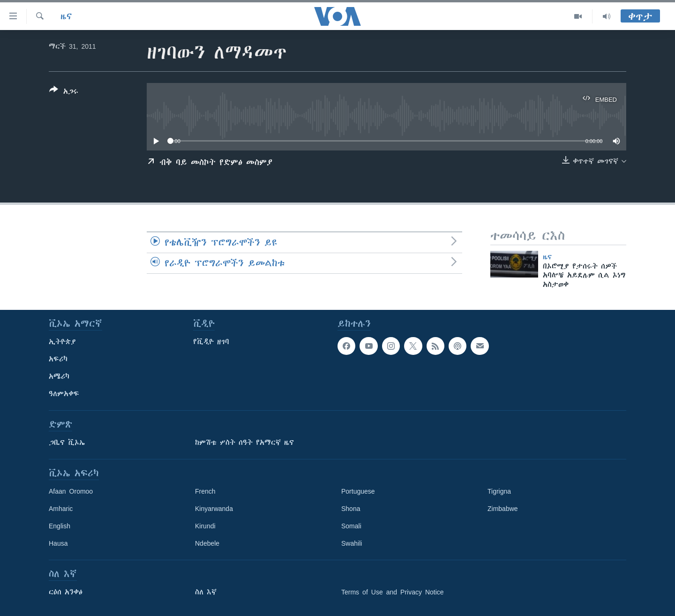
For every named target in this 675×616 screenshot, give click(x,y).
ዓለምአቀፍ (64, 394)
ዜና (66, 16)
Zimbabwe (503, 509)
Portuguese (358, 491)
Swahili (352, 543)
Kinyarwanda (214, 509)
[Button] (64, 92)
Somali (351, 526)
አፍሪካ (58, 359)
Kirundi (205, 526)
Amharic (61, 509)
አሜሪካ (59, 376)
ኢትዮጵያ (62, 342)
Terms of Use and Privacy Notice (393, 592)
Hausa (58, 543)
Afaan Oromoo (71, 491)
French (205, 491)
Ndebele (207, 543)
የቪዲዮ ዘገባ (211, 342)
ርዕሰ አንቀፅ (66, 592)
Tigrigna (499, 491)
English (60, 526)
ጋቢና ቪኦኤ (67, 443)
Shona (351, 509)
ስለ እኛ (206, 592)
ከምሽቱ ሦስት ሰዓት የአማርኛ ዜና (244, 443)
